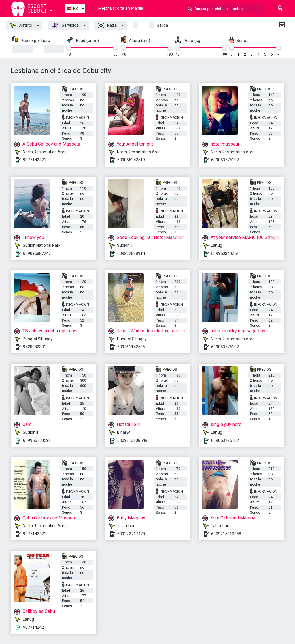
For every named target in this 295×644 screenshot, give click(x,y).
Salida (162, 25)
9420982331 (35, 347)
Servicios (65, 26)
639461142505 (131, 347)
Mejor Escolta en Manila (121, 8)
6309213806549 (132, 440)
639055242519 (131, 160)
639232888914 (131, 253)
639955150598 (37, 440)
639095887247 (37, 253)
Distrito (21, 26)
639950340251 (225, 253)
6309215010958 (226, 534)
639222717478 (131, 534)
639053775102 (225, 160)
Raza (107, 26)
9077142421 (35, 160)
